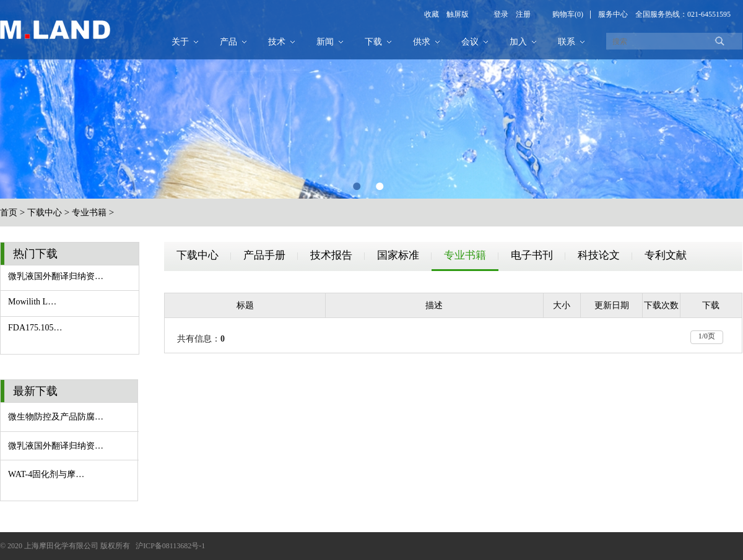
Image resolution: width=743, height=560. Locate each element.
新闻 (325, 42)
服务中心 (613, 14)
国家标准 (398, 255)
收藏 (432, 14)
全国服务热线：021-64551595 (683, 14)
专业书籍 (89, 213)
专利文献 (666, 255)
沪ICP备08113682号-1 (170, 546)
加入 (518, 42)
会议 (470, 42)
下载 (373, 42)
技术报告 (331, 255)
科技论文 (599, 255)
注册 (519, 14)
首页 (9, 213)
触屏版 (454, 14)
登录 (501, 14)
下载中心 (45, 213)
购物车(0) (568, 14)
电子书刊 (532, 255)
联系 (567, 42)
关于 (180, 42)
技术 (277, 42)
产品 (228, 42)
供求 (422, 42)
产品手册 (264, 255)
